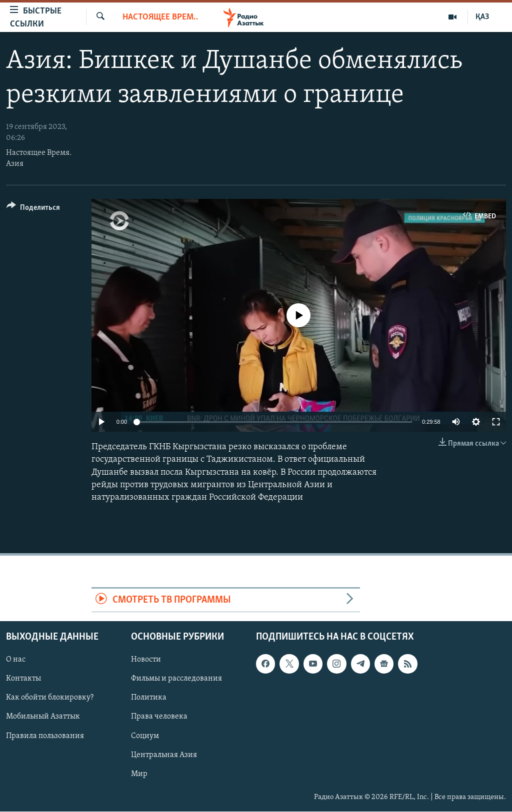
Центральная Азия (164, 755)
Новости (146, 660)
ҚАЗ (482, 17)
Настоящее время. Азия (160, 17)
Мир (139, 774)
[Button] (33, 209)
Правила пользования (45, 736)
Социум (145, 736)
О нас (16, 660)
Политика (149, 698)
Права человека (159, 717)
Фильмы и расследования (176, 679)
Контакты (23, 679)
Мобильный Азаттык (43, 717)
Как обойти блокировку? (50, 698)
